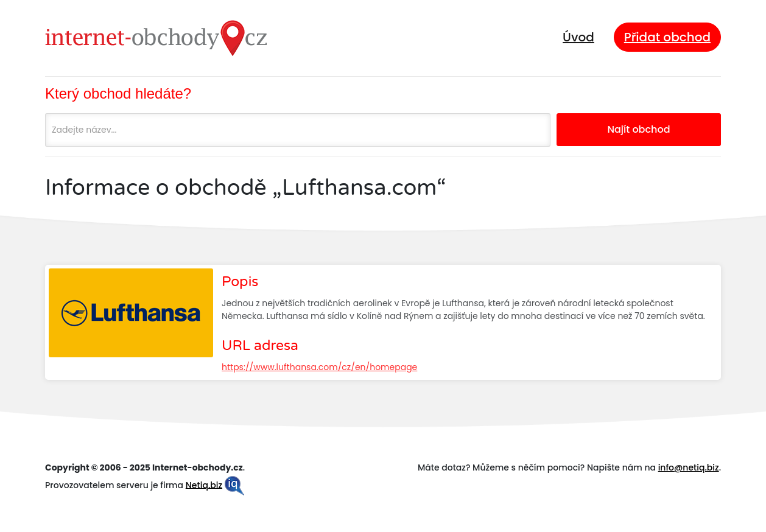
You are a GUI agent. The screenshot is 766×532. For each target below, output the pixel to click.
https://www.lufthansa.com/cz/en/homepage (319, 367)
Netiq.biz (204, 485)
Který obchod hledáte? (118, 93)
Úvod (578, 37)
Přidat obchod (667, 37)
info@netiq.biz (689, 467)
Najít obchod (638, 129)
